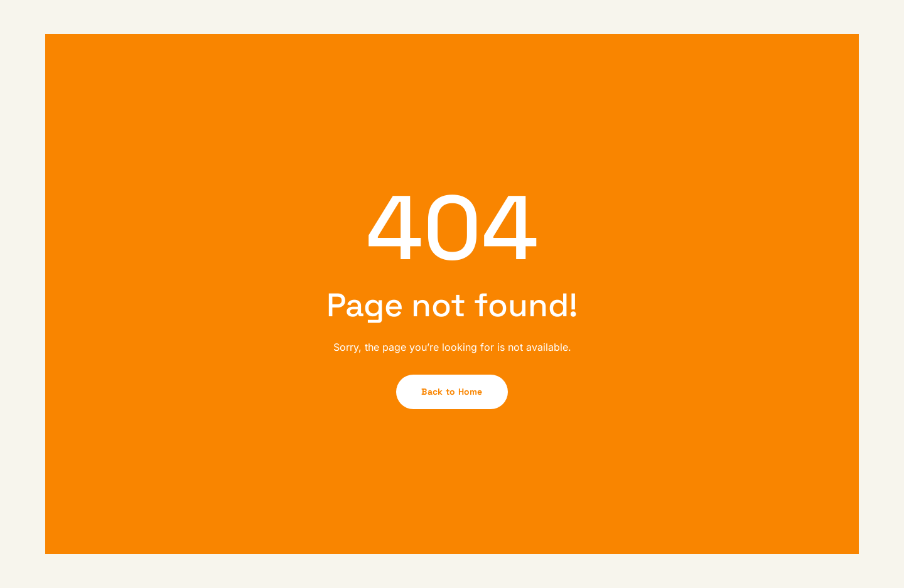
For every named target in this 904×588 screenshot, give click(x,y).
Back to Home (452, 392)
